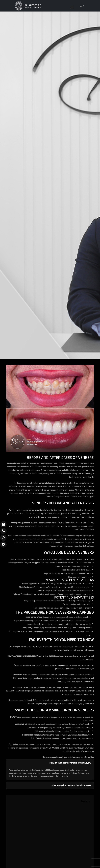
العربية (82, 6)
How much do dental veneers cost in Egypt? (70, 763)
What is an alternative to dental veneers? (71, 785)
